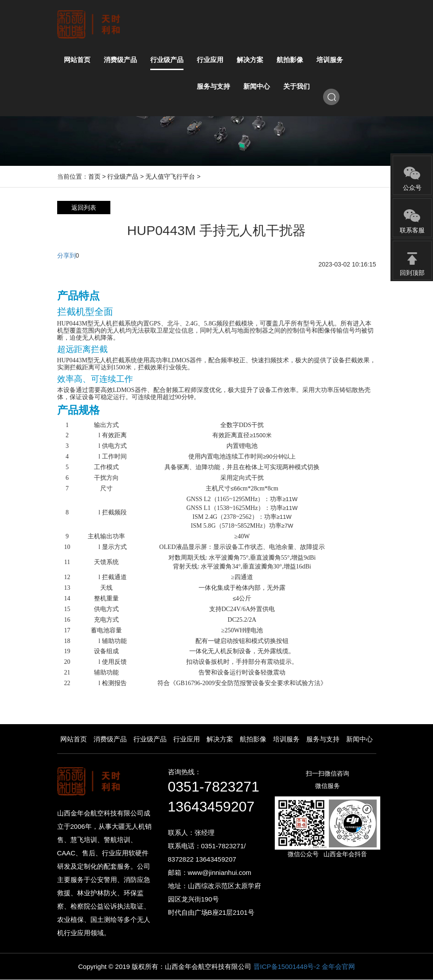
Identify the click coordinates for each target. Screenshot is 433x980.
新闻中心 (359, 739)
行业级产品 (123, 176)
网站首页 (74, 739)
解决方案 (220, 739)
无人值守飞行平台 (170, 176)
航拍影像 (253, 739)
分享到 (66, 255)
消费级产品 (110, 739)
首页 (94, 176)
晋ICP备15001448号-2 (288, 966)
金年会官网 (338, 966)
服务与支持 (323, 739)
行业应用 (187, 739)
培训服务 (286, 739)
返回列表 (84, 208)
